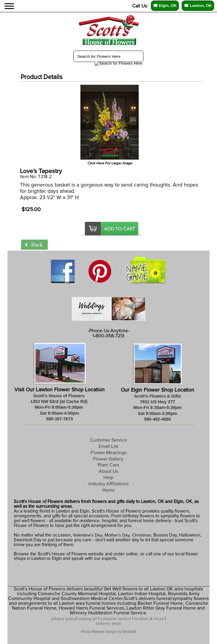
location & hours (149, 619)
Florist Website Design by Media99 (108, 632)
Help (108, 478)
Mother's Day (117, 535)
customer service (116, 619)
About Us (108, 471)
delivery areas (109, 624)
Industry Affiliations (109, 484)
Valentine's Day (87, 535)
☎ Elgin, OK (165, 6)
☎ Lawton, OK (198, 6)
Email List (109, 446)
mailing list (88, 619)
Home (109, 490)
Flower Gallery (108, 459)
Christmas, (142, 535)
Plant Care (109, 465)
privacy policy (64, 619)
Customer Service (109, 440)
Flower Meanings (109, 453)
